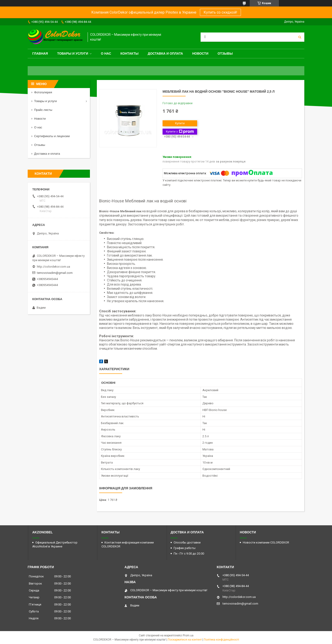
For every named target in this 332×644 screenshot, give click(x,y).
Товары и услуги (73, 53)
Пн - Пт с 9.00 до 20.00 (189, 554)
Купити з (180, 132)
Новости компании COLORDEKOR (266, 542)
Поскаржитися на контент (185, 640)
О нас (106, 53)
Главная (40, 53)
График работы (185, 548)
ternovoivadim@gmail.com (55, 273)
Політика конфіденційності (221, 640)
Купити (180, 123)
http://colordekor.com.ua (53, 267)
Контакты (129, 53)
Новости (200, 53)
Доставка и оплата (165, 53)
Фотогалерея (43, 92)
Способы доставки (187, 542)
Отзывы (225, 53)
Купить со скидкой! (220, 12)
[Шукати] (300, 37)
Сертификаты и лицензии (52, 136)
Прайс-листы (43, 110)
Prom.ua (188, 635)
